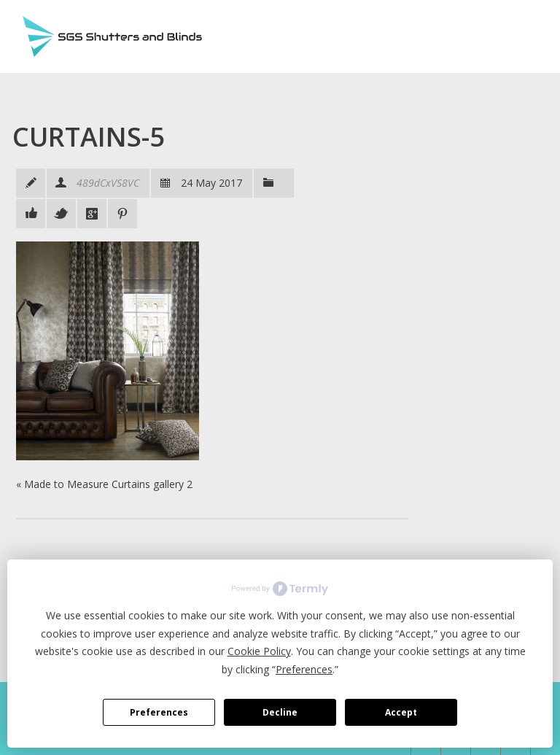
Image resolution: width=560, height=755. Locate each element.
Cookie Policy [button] (259, 651)
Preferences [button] (304, 669)
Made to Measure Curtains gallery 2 (108, 484)
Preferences (159, 712)
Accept (401, 712)
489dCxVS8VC (108, 183)
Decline (280, 712)
